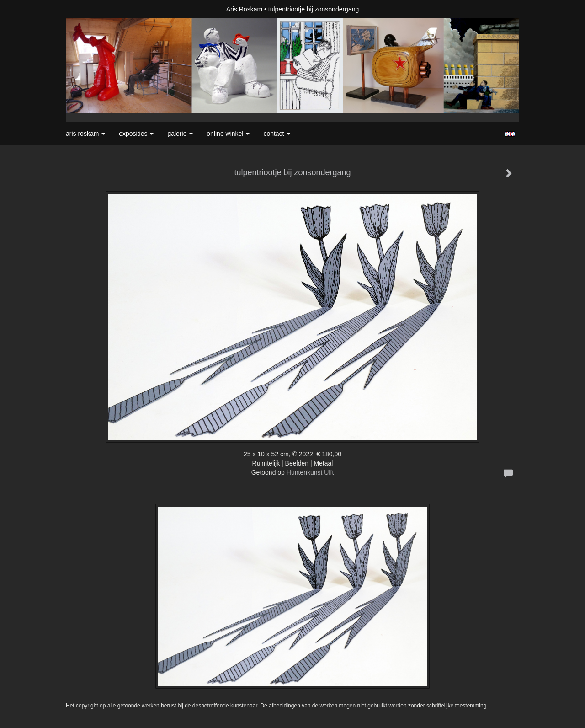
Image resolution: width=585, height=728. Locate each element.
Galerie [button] (180, 134)
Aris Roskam (244, 9)
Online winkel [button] (228, 134)
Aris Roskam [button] (85, 134)
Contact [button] (277, 134)
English (510, 134)
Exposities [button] (136, 134)
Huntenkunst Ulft (310, 472)
